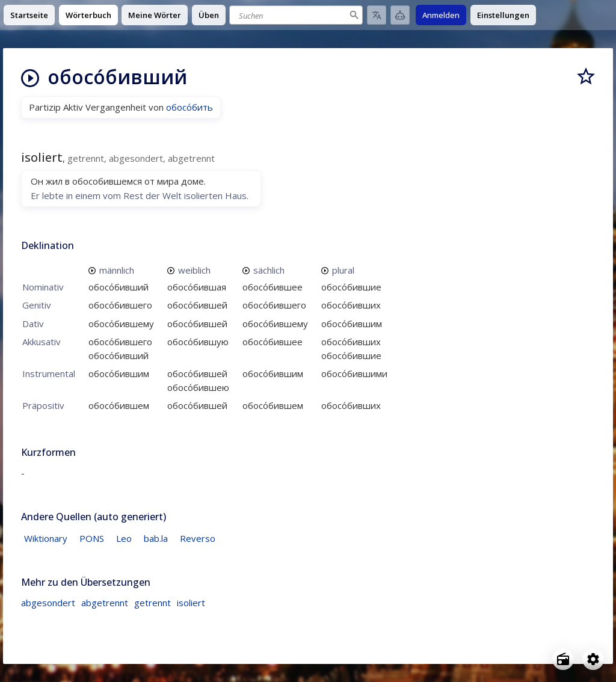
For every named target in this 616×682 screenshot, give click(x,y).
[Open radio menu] (563, 659)
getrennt (152, 603)
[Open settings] (593, 659)
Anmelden (441, 15)
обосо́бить (189, 107)
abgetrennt (105, 603)
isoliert (191, 603)
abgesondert (48, 603)
